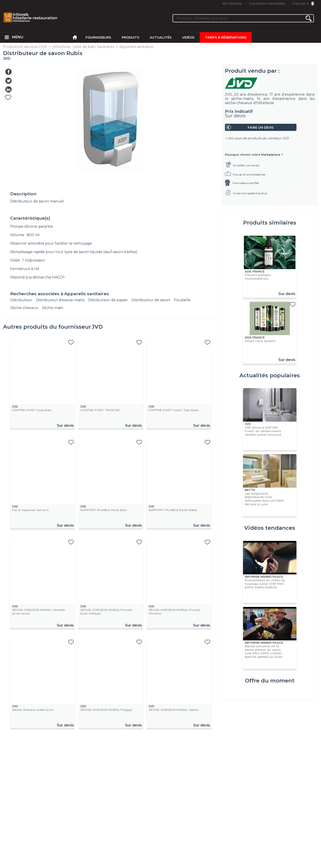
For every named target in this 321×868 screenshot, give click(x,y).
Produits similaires (270, 223)
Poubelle (182, 300)
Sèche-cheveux (24, 308)
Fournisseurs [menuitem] (98, 37)
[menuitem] (7, 37)
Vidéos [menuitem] (188, 37)
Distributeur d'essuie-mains (60, 300)
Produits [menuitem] (130, 37)
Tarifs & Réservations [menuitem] (226, 37)
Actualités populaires (270, 375)
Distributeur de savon (151, 300)
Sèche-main (52, 308)
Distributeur (21, 300)
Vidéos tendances (270, 528)
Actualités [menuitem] (161, 37)
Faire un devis (261, 128)
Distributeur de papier (108, 300)
